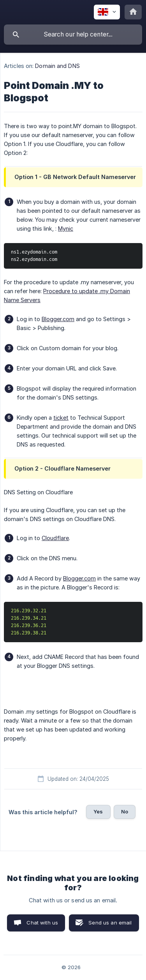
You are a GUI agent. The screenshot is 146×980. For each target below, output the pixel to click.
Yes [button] (98, 811)
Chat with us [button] (42, 923)
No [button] (125, 811)
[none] (107, 12)
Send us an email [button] (110, 923)
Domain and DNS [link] (57, 66)
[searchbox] (73, 35)
